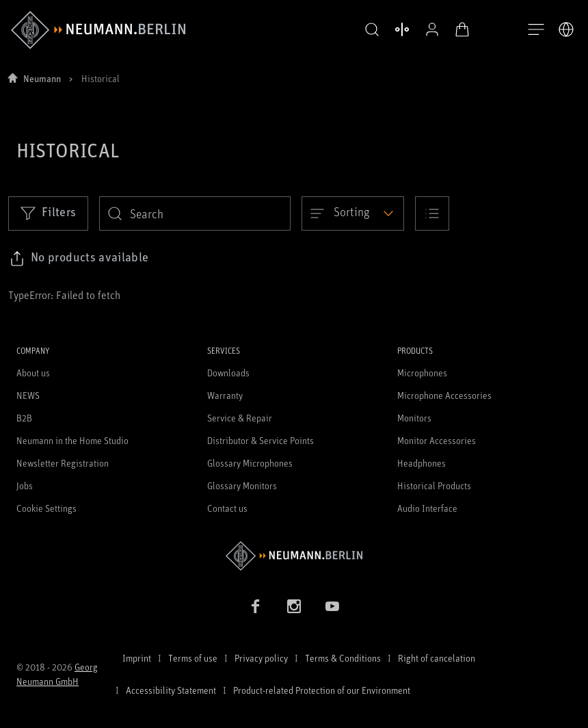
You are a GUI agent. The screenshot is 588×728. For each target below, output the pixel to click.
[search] (195, 213)
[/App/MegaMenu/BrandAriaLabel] (98, 30)
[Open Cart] (462, 29)
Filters (48, 213)
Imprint (137, 658)
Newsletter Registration (63, 463)
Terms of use (193, 658)
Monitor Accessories (437, 440)
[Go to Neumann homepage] (294, 556)
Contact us (227, 508)
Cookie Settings (46, 508)
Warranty (225, 395)
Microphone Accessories (444, 395)
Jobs (25, 485)
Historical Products (434, 485)
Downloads (228, 373)
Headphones (422, 463)
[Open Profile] (432, 29)
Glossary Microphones (250, 463)
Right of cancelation (437, 658)
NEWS (28, 395)
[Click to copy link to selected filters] (79, 259)
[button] (372, 30)
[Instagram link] (294, 606)
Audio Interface (427, 508)
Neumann (42, 78)
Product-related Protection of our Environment (322, 690)
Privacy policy (261, 658)
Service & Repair (240, 418)
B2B (24, 418)
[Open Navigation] (536, 30)
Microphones (422, 373)
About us (33, 373)
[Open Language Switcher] (566, 29)
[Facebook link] (256, 606)
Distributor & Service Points (260, 440)
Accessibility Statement (171, 690)
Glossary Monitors (242, 485)
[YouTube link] (332, 606)
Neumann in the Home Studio (72, 440)
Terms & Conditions (343, 658)
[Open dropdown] (353, 213)
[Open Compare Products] (402, 29)
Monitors (414, 418)
